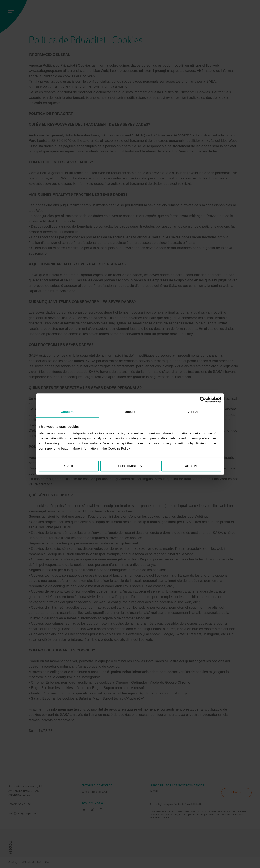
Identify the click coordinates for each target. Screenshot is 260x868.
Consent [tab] (67, 412)
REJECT (69, 466)
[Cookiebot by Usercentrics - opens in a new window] (203, 400)
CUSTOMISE (130, 466)
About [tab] (193, 412)
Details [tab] (130, 412)
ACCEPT (191, 466)
